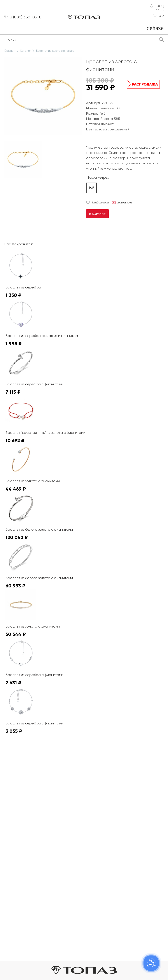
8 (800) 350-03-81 (26, 17)
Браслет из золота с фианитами (57, 51)
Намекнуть (125, 202)
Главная (10, 51)
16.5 (92, 188)
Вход (160, 6)
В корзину (97, 214)
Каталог (26, 51)
